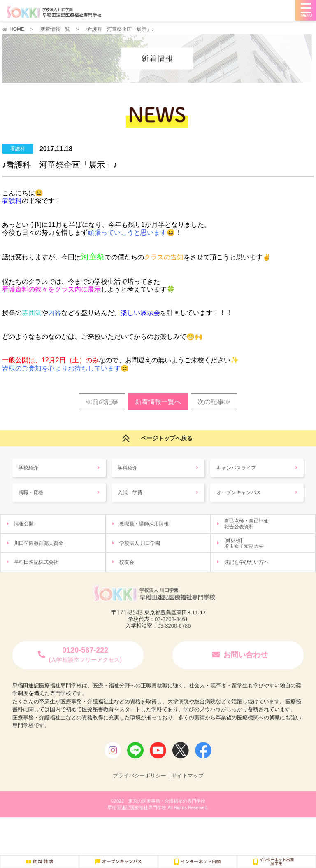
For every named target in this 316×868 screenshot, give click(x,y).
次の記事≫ (214, 402)
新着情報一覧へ (158, 402)
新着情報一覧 (55, 29)
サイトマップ (188, 785)
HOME (17, 29)
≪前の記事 (102, 402)
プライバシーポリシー (139, 785)
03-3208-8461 (171, 629)
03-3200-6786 (174, 635)
